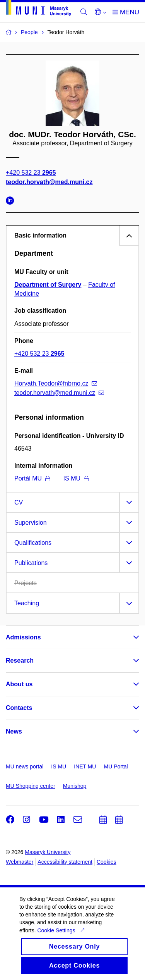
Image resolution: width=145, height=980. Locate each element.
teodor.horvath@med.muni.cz (49, 182)
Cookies (107, 862)
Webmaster (20, 862)
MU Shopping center (31, 786)
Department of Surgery (48, 285)
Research (20, 661)
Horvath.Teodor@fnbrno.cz (56, 383)
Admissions (23, 637)
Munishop (75, 786)
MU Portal (116, 766)
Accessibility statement (65, 862)
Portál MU (32, 478)
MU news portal (25, 766)
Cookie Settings (61, 937)
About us (19, 684)
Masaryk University (48, 852)
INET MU (85, 766)
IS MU (76, 478)
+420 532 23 (31, 173)
